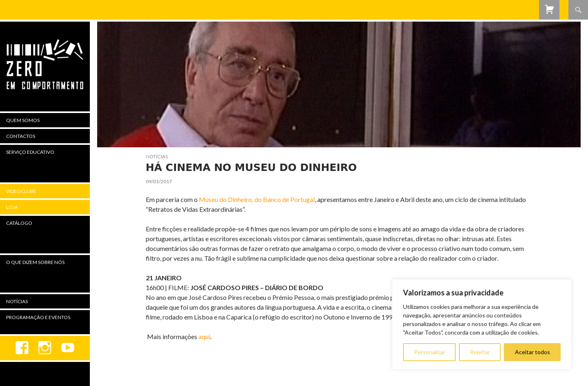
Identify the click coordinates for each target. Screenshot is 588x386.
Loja (12, 207)
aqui (204, 336)
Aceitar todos (532, 352)
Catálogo (19, 223)
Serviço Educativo (30, 152)
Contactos (21, 136)
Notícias (157, 156)
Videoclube (21, 191)
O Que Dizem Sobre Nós (35, 262)
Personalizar (430, 352)
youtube (68, 348)
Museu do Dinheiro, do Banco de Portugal (257, 199)
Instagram (45, 348)
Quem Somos (23, 120)
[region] (482, 324)
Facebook (22, 348)
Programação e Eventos (38, 317)
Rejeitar (480, 352)
